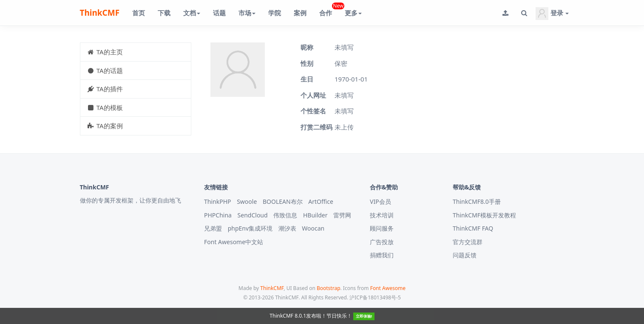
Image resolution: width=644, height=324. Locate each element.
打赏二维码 (316, 127)
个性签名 (313, 111)
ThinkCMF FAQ (473, 228)
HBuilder (315, 215)
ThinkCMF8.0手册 (477, 201)
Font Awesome (388, 288)
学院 (275, 13)
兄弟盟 (213, 228)
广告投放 (382, 242)
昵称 (307, 47)
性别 (307, 63)
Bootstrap (329, 288)
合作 (329, 10)
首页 (139, 13)
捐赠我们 (382, 255)
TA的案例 (105, 126)
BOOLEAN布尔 (283, 201)
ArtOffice (321, 201)
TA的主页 (105, 52)
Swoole (247, 201)
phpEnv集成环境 (250, 228)
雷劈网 (342, 215)
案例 (300, 13)
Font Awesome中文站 (234, 242)
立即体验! (364, 316)
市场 (247, 13)
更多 (353, 13)
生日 (307, 79)
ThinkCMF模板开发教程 (484, 215)
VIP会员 (380, 201)
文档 (192, 13)
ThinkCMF (100, 13)
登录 (552, 14)
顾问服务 (382, 228)
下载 (164, 13)
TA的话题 (105, 70)
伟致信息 (285, 215)
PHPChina (218, 215)
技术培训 (382, 215)
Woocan (313, 228)
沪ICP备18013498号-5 (375, 297)
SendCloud (253, 215)
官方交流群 (468, 242)
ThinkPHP (218, 201)
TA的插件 (105, 89)
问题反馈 (465, 255)
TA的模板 (105, 107)
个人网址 (313, 95)
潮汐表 (287, 228)
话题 (219, 13)
